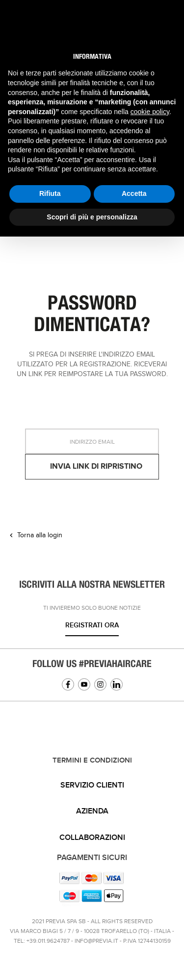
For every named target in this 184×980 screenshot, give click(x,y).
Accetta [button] (134, 193)
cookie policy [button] (150, 112)
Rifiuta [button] (50, 193)
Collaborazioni (92, 838)
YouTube (84, 684)
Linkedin (117, 684)
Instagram (100, 684)
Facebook (68, 684)
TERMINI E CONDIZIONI (92, 761)
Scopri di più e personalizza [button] (92, 217)
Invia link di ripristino (96, 466)
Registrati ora (92, 625)
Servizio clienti (92, 785)
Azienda (92, 811)
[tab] (92, 786)
